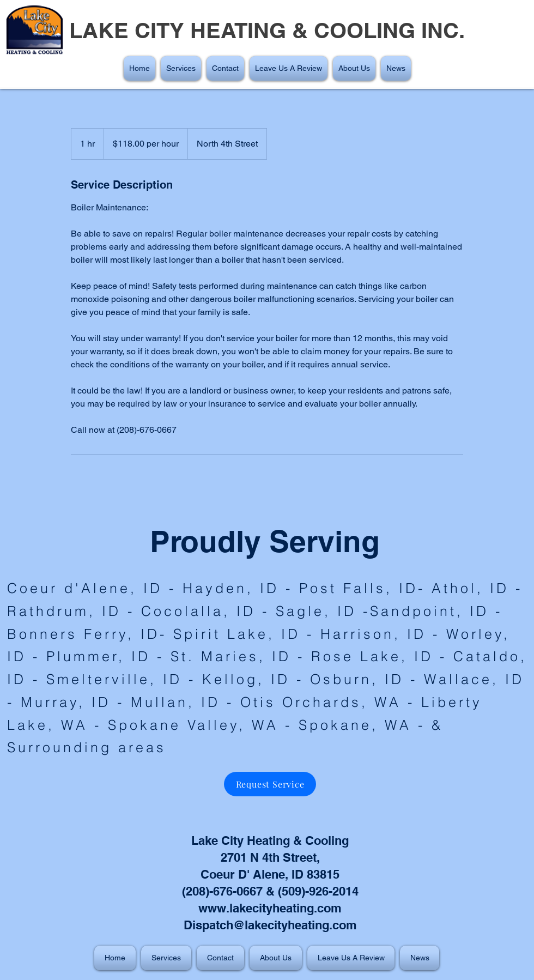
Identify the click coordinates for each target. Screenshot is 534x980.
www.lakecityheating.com (270, 908)
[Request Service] (270, 784)
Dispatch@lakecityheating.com (270, 925)
